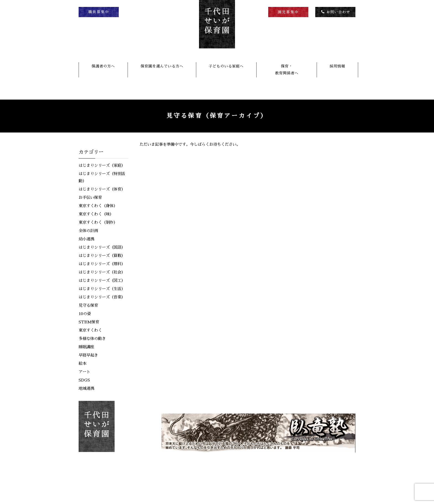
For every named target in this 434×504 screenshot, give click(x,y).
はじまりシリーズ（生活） (102, 289)
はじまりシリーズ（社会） (102, 272)
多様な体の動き (92, 339)
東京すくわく (90, 330)
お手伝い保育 (90, 198)
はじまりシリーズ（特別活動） (102, 177)
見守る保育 (88, 305)
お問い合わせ (255, 483)
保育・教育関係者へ (287, 70)
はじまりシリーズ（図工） (102, 280)
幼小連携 (86, 239)
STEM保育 (89, 322)
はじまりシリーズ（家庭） (102, 165)
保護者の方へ (103, 66)
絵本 (82, 363)
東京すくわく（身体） (98, 206)
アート (84, 372)
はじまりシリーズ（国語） (102, 247)
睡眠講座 (86, 347)
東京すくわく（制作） (98, 222)
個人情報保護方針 (310, 483)
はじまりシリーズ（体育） (102, 189)
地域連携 (86, 388)
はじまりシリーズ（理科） (102, 264)
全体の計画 (88, 231)
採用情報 (337, 66)
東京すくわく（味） (96, 214)
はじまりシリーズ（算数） (102, 256)
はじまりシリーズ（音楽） (102, 297)
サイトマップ (343, 483)
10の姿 (85, 314)
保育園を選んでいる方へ (162, 66)
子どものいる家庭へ (226, 66)
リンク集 (281, 483)
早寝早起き (88, 355)
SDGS (84, 380)
